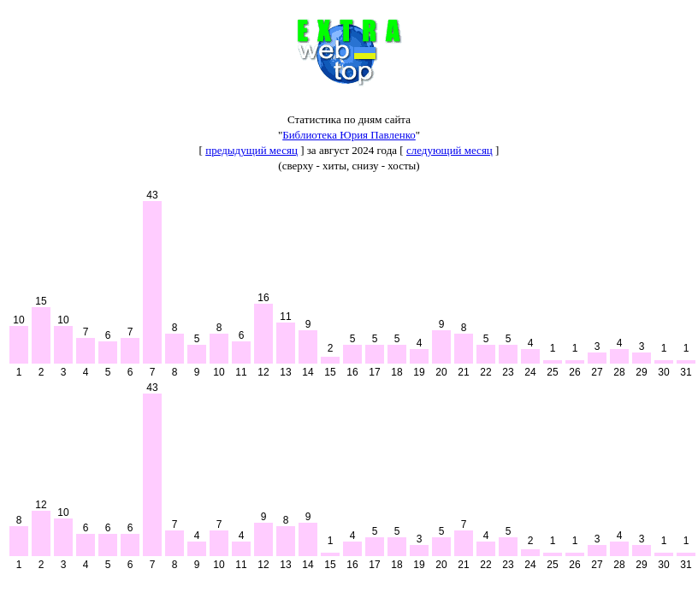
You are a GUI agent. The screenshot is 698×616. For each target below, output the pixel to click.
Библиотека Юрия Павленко (349, 135)
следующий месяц (450, 150)
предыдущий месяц (251, 150)
